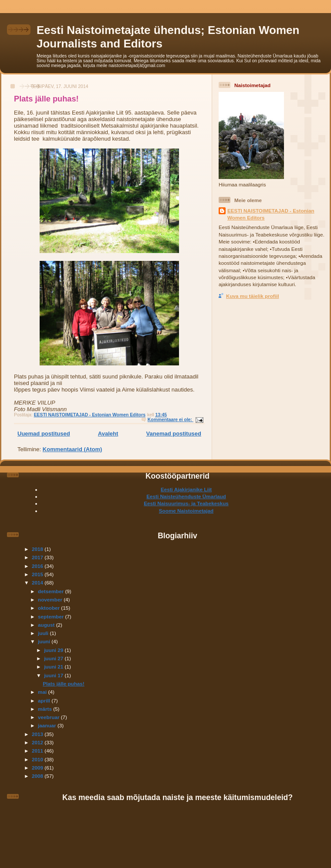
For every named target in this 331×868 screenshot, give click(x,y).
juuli (44, 633)
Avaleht (108, 434)
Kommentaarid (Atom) (73, 449)
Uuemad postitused (44, 434)
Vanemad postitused (174, 434)
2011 (38, 751)
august (47, 625)
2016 (38, 566)
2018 (38, 549)
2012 (38, 742)
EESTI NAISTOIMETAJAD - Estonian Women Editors (271, 214)
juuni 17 (54, 675)
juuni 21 (54, 667)
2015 (38, 574)
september (51, 616)
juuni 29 (54, 650)
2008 (38, 776)
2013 (38, 734)
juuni (45, 641)
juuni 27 (54, 658)
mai (43, 692)
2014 (38, 583)
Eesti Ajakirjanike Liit (186, 489)
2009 (38, 768)
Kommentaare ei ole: (171, 420)
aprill (45, 701)
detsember (51, 591)
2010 (38, 759)
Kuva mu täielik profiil (252, 296)
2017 (38, 557)
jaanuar (48, 725)
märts (46, 709)
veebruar (49, 717)
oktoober (49, 608)
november (51, 599)
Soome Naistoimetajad (186, 511)
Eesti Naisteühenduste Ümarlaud (186, 496)
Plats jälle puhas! (46, 99)
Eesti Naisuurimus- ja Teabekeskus (186, 503)
